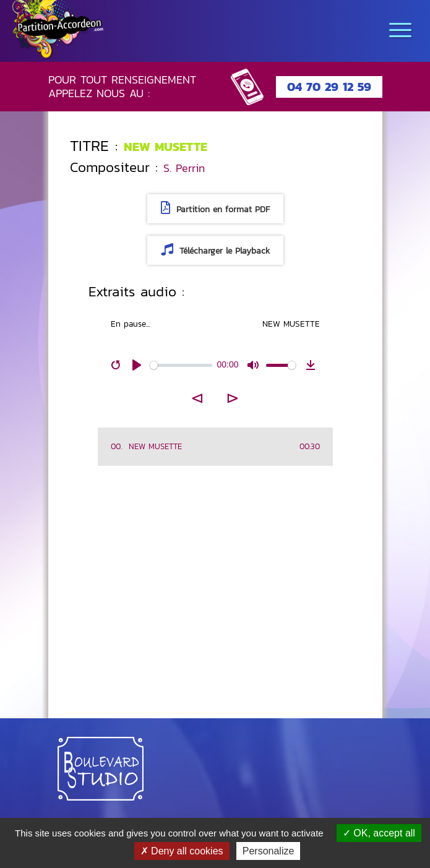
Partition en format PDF (215, 209)
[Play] (137, 365)
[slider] (181, 365)
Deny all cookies (182, 851)
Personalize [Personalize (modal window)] (269, 851)
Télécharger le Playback (215, 250)
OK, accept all (379, 833)
